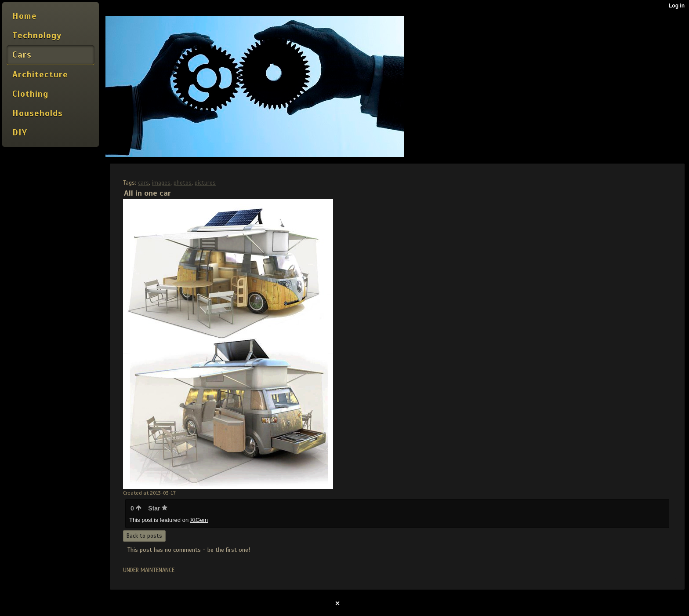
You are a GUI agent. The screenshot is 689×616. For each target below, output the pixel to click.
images (161, 183)
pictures (205, 183)
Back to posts (144, 536)
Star (158, 508)
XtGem (199, 520)
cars (143, 183)
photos (183, 183)
